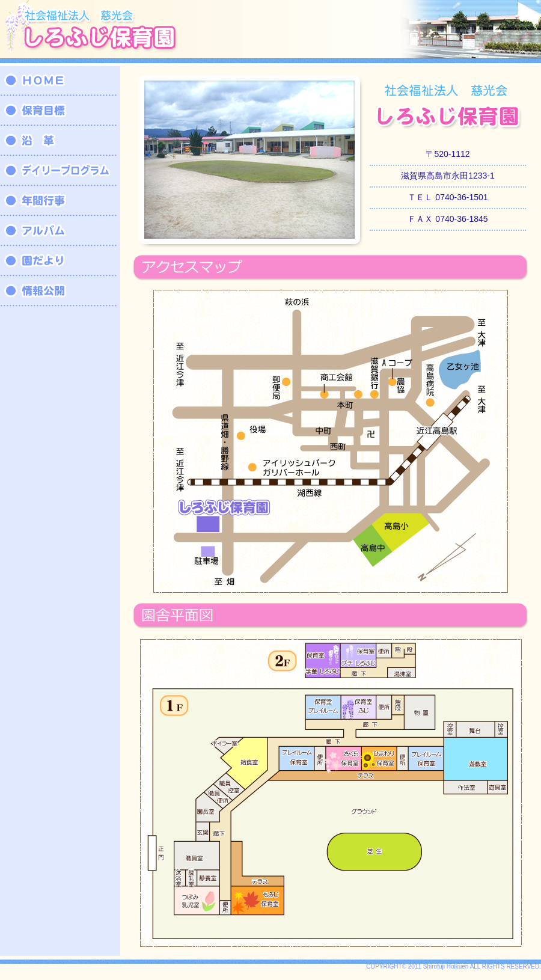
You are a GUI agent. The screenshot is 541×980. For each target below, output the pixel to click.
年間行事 (60, 201)
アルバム (60, 231)
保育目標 (60, 111)
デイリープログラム (60, 171)
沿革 (60, 141)
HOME (60, 81)
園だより (60, 262)
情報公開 (60, 292)
